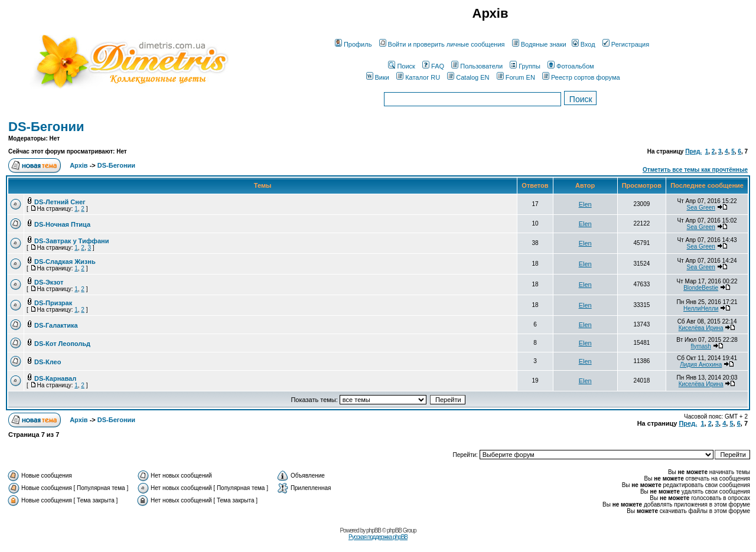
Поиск (401, 66)
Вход (584, 44)
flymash (700, 346)
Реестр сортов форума (581, 77)
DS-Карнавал (55, 378)
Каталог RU (418, 77)
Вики (378, 77)
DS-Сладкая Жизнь (65, 262)
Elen (585, 204)
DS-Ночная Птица (62, 224)
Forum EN (516, 77)
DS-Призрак (53, 303)
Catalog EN (468, 77)
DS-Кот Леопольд (62, 344)
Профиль (353, 44)
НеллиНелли (701, 308)
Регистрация (626, 44)
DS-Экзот (49, 282)
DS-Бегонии (46, 127)
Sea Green (700, 208)
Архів (79, 165)
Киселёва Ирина (701, 328)
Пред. (693, 151)
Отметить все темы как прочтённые (695, 170)
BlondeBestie (701, 288)
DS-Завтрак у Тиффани (71, 241)
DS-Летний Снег (60, 202)
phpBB (374, 530)
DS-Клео (48, 362)
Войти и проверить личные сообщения (442, 44)
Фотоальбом (571, 66)
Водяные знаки (539, 44)
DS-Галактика (56, 325)
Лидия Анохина (701, 365)
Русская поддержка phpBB (378, 537)
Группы (525, 66)
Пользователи (477, 66)
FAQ (433, 66)
